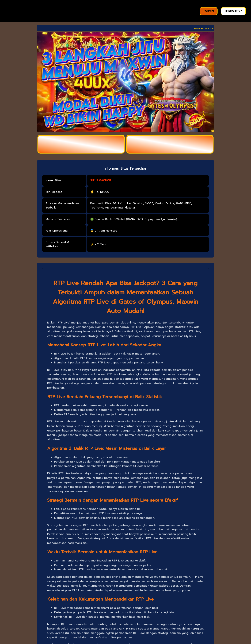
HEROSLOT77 (233, 11)
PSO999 (209, 11)
